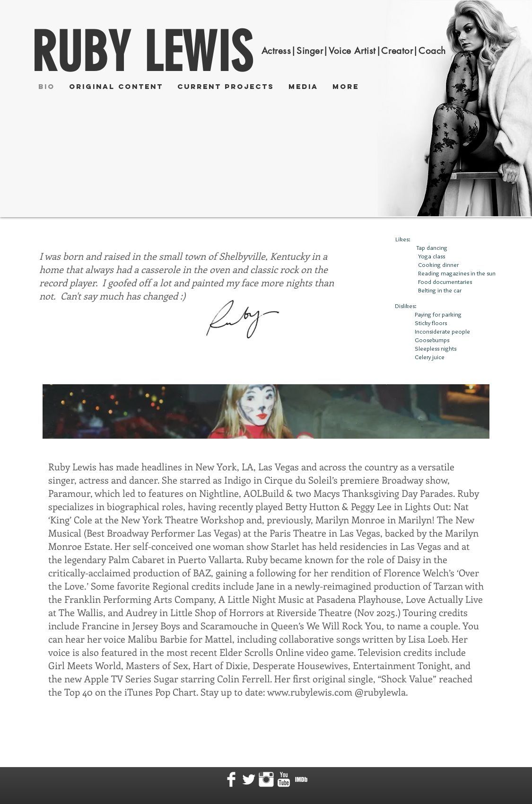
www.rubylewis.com (310, 692)
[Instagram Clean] (266, 779)
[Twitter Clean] (249, 779)
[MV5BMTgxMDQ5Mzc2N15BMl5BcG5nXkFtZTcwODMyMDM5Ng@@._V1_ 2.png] (301, 779)
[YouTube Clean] (284, 779)
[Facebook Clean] (231, 779)
